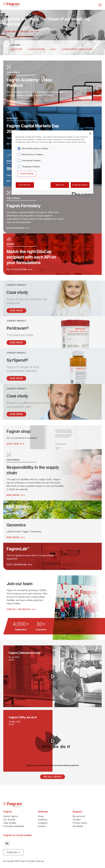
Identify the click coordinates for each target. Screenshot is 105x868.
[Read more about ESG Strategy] (52, 510)
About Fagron (11, 816)
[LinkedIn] (7, 843)
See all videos (52, 777)
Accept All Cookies (80, 185)
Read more (16, 342)
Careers (42, 826)
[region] (52, 162)
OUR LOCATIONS (36, 49)
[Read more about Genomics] (52, 531)
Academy (43, 823)
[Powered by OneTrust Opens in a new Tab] (82, 193)
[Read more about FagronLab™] (52, 556)
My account (79, 816)
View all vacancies (21, 609)
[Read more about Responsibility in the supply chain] (52, 475)
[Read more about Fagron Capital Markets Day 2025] (52, 128)
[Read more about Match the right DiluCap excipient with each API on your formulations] (52, 254)
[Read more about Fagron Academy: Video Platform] (52, 84)
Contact (77, 820)
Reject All (60, 185)
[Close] (90, 134)
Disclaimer (78, 826)
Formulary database (14, 826)
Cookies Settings (27, 174)
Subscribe (13, 852)
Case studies (10, 823)
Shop (41, 816)
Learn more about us (21, 32)
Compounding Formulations (77, 49)
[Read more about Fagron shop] (52, 437)
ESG (53, 49)
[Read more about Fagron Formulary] (52, 210)
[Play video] (52, 676)
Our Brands (9, 820)
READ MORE (16, 310)
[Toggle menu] (100, 5)
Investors (16, 49)
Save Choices (25, 185)
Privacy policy (80, 823)
